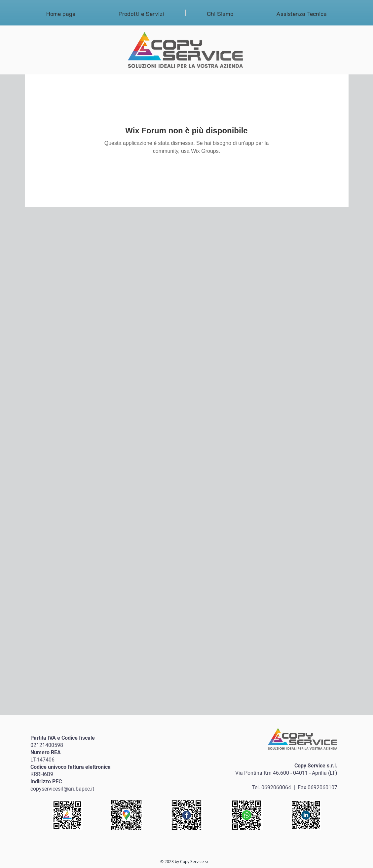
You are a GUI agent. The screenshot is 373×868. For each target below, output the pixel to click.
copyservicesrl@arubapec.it (62, 789)
